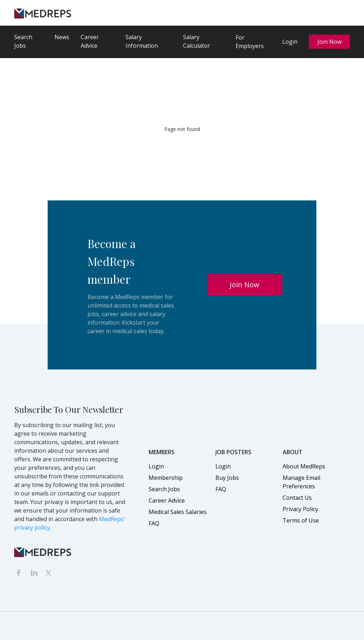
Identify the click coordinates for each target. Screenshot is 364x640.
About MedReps (304, 466)
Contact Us (297, 498)
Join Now (330, 42)
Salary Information (142, 41)
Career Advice (90, 41)
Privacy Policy (300, 509)
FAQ (154, 523)
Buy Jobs (227, 478)
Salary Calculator (197, 41)
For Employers (250, 42)
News (62, 37)
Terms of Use (301, 520)
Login (290, 42)
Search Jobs (23, 41)
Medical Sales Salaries (178, 512)
